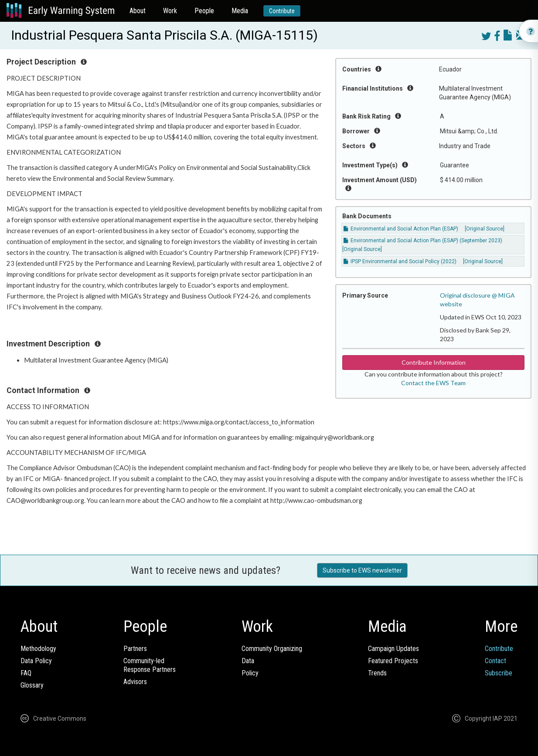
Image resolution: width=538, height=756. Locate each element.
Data (248, 661)
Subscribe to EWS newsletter (362, 570)
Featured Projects (393, 661)
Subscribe (499, 673)
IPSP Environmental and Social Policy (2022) (400, 261)
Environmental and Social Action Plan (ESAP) (401, 229)
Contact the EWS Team (433, 383)
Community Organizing (272, 649)
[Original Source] (485, 229)
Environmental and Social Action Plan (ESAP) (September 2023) (423, 241)
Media (240, 11)
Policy (250, 673)
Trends (377, 673)
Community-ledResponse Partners (150, 665)
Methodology (38, 649)
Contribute (282, 11)
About (138, 11)
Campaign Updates (393, 649)
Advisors (135, 682)
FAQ (26, 673)
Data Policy (36, 661)
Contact (495, 661)
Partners (135, 649)
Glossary (32, 685)
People (204, 11)
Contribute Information (434, 362)
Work (170, 11)
